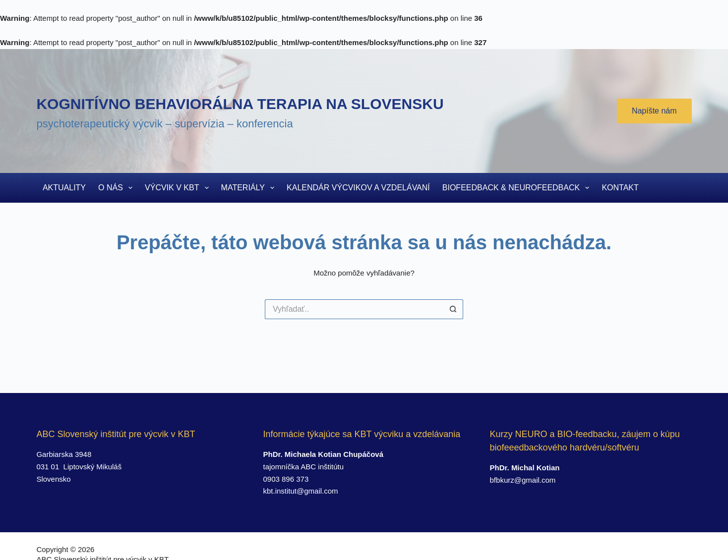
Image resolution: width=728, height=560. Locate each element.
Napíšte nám (654, 111)
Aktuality (64, 188)
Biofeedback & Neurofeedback (518, 188)
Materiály (250, 188)
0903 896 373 (286, 479)
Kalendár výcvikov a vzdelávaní (358, 188)
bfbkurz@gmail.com (523, 480)
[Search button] (453, 309)
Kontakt (620, 188)
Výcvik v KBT (179, 188)
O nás (117, 188)
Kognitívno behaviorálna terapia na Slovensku (240, 104)
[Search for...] (354, 309)
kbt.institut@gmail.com (300, 491)
